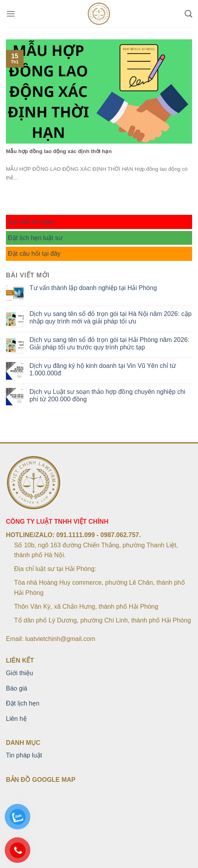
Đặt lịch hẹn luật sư (35, 238)
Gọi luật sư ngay (31, 222)
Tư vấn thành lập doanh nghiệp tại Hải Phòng (93, 288)
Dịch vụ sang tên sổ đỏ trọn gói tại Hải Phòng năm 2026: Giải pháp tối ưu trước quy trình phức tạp (109, 344)
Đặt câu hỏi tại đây (34, 254)
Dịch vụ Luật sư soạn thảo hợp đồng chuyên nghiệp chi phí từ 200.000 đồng (107, 395)
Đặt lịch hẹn (23, 703)
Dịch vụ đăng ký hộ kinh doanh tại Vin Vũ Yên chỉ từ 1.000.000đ (103, 369)
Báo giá (17, 688)
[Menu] (11, 14)
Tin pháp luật (24, 755)
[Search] (188, 14)
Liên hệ (16, 719)
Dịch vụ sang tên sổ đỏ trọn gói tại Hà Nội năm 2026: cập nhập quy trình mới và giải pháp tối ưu (111, 318)
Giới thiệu (19, 673)
